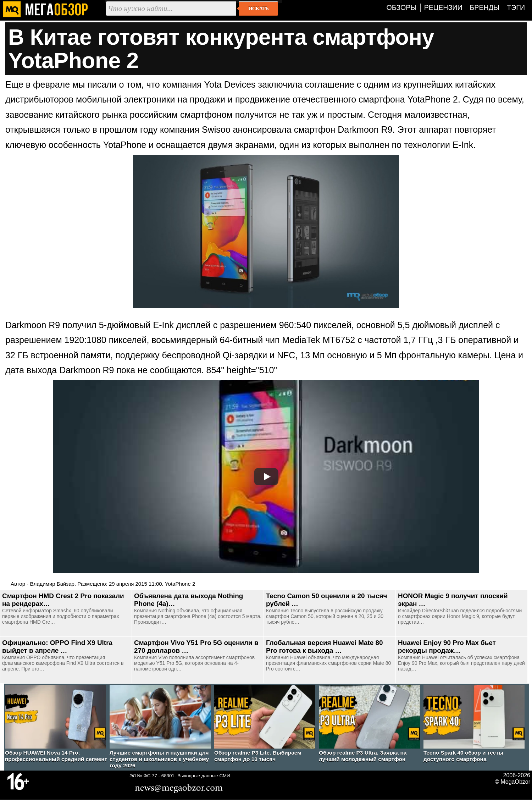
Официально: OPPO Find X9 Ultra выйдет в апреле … (57, 647)
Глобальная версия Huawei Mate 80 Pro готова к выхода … (325, 647)
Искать (258, 9)
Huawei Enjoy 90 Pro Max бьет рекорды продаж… (447, 647)
